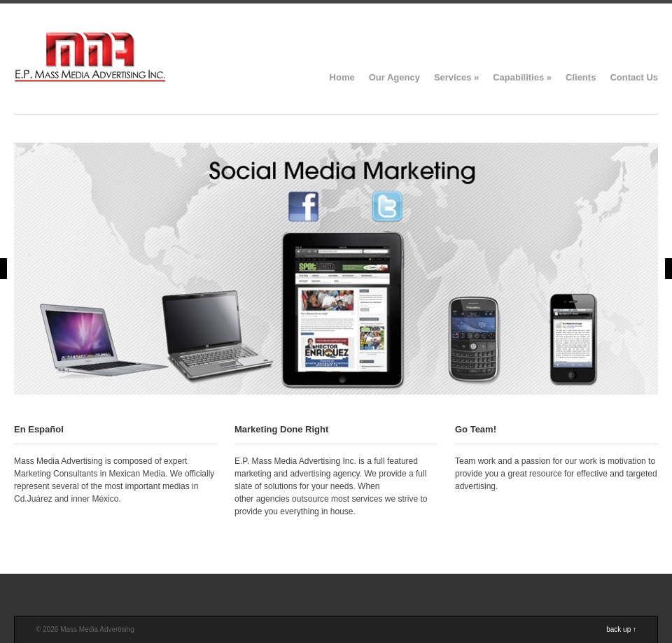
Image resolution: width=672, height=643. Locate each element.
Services (456, 77)
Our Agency (394, 77)
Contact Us (634, 77)
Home (342, 77)
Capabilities (522, 77)
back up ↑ (621, 629)
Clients (581, 77)
